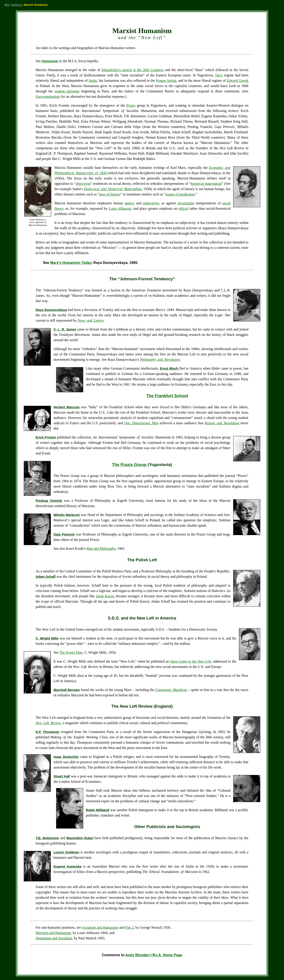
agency (130, 203)
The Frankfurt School (167, 396)
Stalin (93, 81)
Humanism (50, 61)
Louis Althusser (120, 208)
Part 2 (130, 927)
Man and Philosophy (101, 549)
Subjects (17, 5)
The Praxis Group (129, 465)
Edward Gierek (238, 81)
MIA (7, 5)
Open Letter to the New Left (190, 661)
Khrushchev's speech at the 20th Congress (133, 70)
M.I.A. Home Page (167, 955)
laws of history (110, 194)
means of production (180, 194)
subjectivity (151, 203)
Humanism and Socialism (54, 938)
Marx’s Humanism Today (71, 263)
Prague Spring (166, 81)
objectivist (83, 184)
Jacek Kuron (105, 596)
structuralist (186, 203)
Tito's (219, 75)
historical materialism (206, 184)
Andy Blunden (137, 955)
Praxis (131, 105)
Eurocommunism (48, 97)
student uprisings (67, 91)
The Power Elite (71, 652)
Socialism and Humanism (100, 927)
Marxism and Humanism (53, 933)
